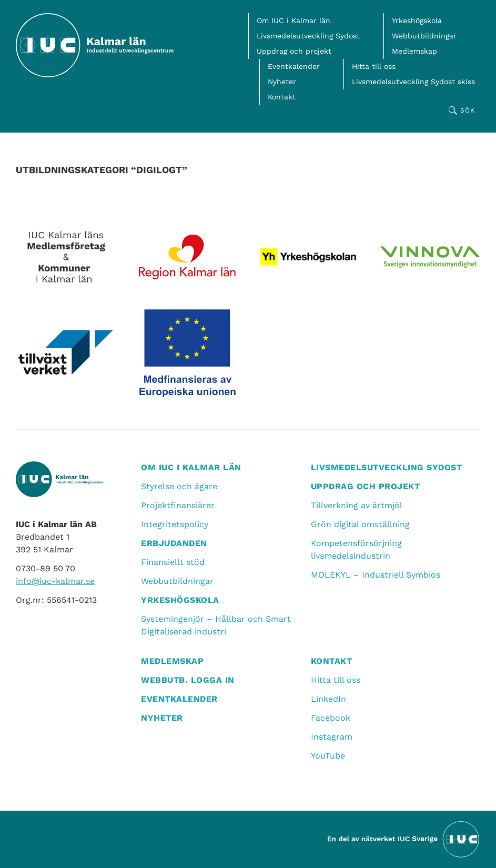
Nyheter (282, 82)
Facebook (331, 718)
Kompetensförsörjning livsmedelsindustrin (356, 549)
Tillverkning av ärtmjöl (357, 505)
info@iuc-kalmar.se (55, 581)
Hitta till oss (374, 66)
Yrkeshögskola (417, 21)
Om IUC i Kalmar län (293, 21)
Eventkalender (294, 66)
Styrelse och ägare (179, 486)
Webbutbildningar (424, 36)
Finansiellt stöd (173, 562)
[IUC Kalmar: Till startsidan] (95, 45)
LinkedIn (328, 699)
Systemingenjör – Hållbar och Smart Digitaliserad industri (216, 625)
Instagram (332, 737)
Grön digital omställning (360, 524)
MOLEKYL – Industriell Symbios (376, 575)
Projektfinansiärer (178, 505)
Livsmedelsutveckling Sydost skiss (413, 82)
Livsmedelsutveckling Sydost (308, 36)
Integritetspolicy (175, 524)
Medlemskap (414, 51)
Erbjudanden (174, 543)
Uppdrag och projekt (294, 51)
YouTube (328, 756)
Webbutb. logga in (188, 680)
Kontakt (282, 97)
